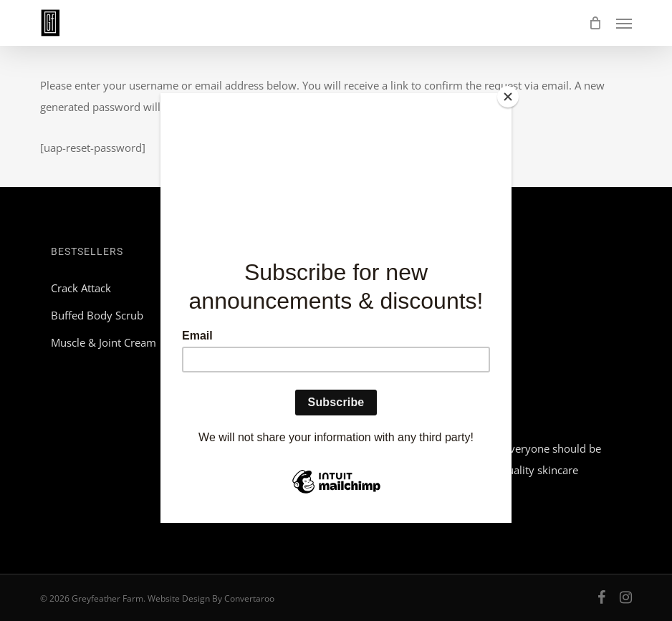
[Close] (508, 97)
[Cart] (595, 23)
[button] (624, 23)
